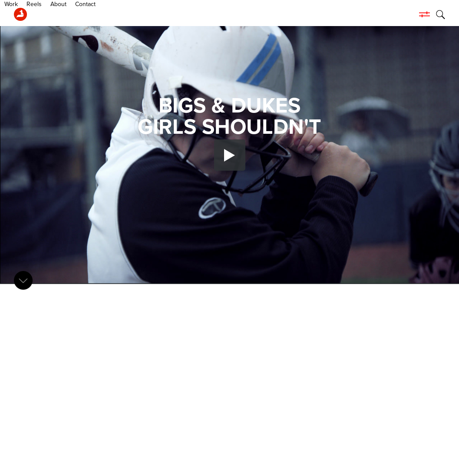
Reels (70, 14)
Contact (121, 14)
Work (47, 14)
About (94, 14)
